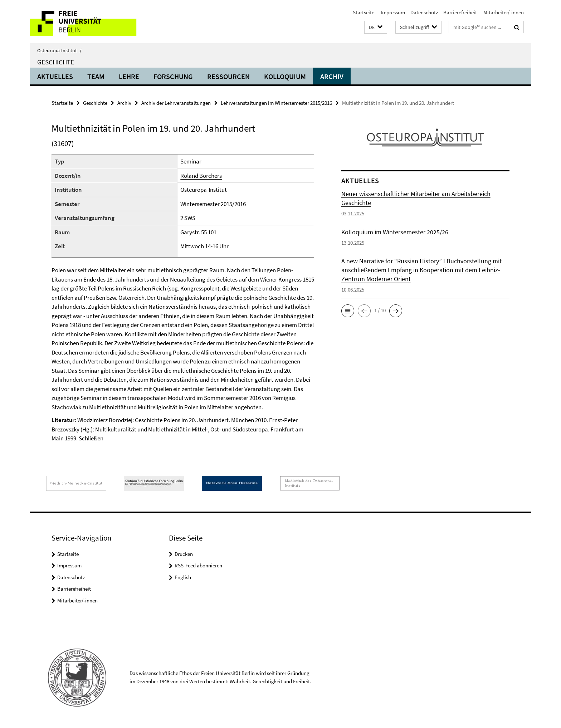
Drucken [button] (184, 554)
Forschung (173, 76)
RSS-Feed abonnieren (198, 565)
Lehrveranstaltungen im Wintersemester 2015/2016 (276, 103)
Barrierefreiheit (460, 12)
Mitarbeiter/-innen (503, 12)
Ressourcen (228, 76)
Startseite (364, 12)
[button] (376, 27)
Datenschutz (424, 12)
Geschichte (56, 62)
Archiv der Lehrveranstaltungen (176, 103)
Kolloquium (285, 76)
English (183, 577)
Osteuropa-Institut (59, 50)
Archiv (332, 76)
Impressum (392, 12)
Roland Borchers (201, 176)
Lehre (129, 76)
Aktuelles (55, 76)
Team (96, 76)
